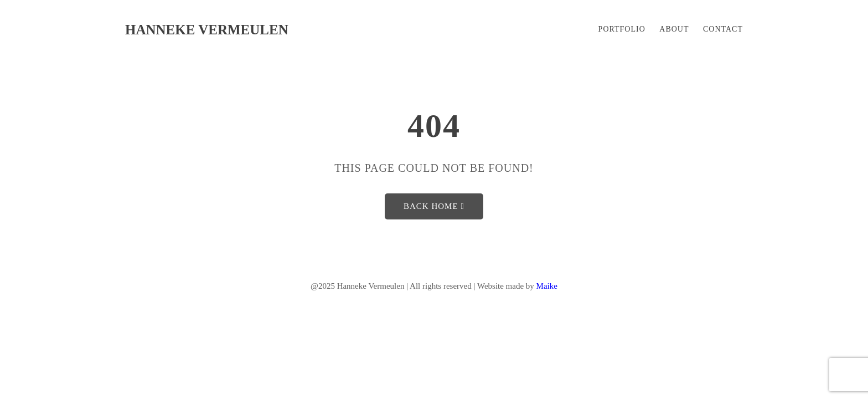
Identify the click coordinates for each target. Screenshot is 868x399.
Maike (547, 286)
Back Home (434, 206)
